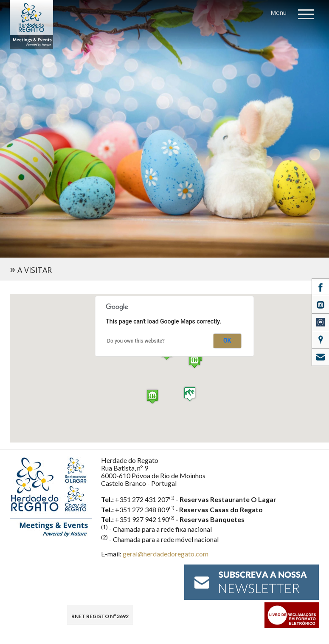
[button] (152, 396)
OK (227, 340)
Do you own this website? (136, 341)
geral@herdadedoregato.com (166, 554)
